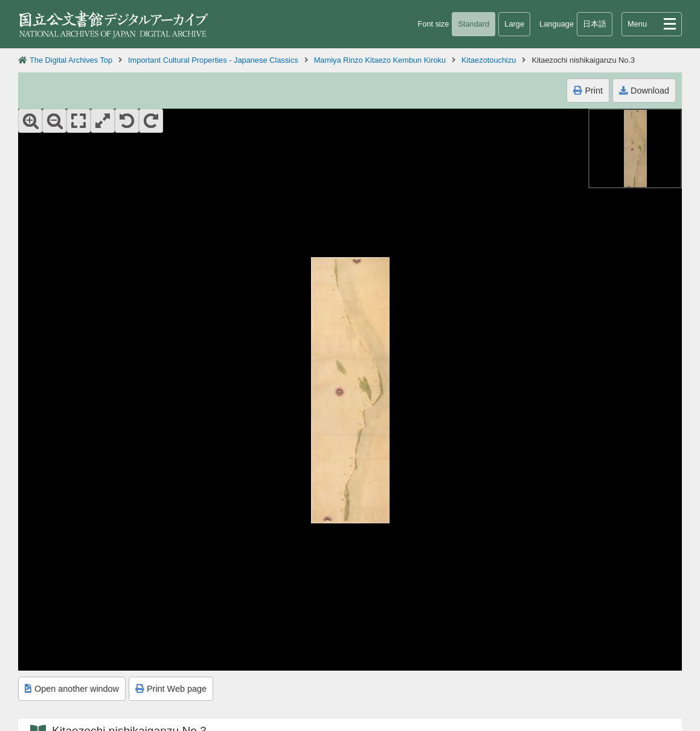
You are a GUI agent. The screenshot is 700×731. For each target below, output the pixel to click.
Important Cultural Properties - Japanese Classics (213, 60)
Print (588, 91)
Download (644, 91)
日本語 (595, 24)
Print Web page (171, 689)
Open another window (72, 689)
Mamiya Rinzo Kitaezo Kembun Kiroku (380, 60)
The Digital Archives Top (71, 60)
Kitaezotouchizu (489, 60)
